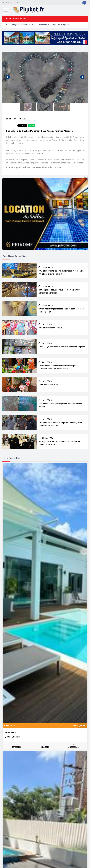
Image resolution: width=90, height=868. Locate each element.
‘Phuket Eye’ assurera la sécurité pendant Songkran (62, 345)
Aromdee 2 (10, 733)
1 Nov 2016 (12, 119)
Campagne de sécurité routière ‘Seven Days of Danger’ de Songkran (39, 25)
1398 (23, 119)
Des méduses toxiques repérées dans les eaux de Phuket (62, 404)
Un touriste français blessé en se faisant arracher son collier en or (62, 309)
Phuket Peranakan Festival (62, 326)
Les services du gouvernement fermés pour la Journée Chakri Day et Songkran (62, 366)
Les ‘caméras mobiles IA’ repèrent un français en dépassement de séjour (62, 423)
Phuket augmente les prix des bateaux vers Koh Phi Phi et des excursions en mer (62, 271)
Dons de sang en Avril (62, 383)
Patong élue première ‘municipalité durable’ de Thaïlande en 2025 (62, 442)
